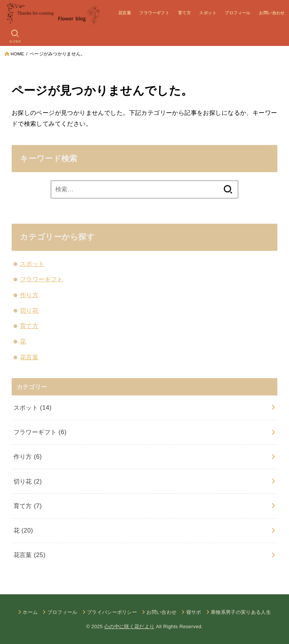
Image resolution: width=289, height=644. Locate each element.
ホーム (30, 612)
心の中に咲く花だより (129, 626)
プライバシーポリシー (112, 612)
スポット (208, 13)
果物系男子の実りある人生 (241, 612)
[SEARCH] (15, 36)
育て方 (184, 13)
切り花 (29, 310)
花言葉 (125, 13)
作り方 (29, 295)
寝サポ (194, 612)
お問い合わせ (272, 13)
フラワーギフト (154, 13)
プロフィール (237, 13)
